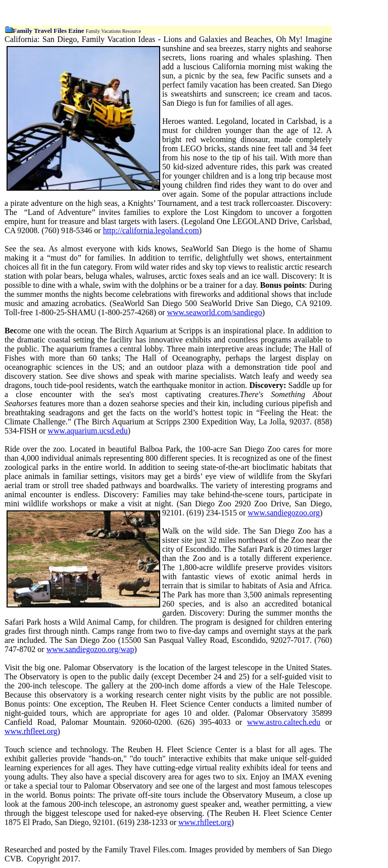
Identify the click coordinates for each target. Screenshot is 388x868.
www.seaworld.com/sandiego (214, 312)
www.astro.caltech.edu (284, 722)
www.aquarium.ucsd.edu (87, 431)
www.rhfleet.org (31, 731)
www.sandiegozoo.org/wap (90, 649)
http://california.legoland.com (151, 230)
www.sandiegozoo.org (284, 513)
